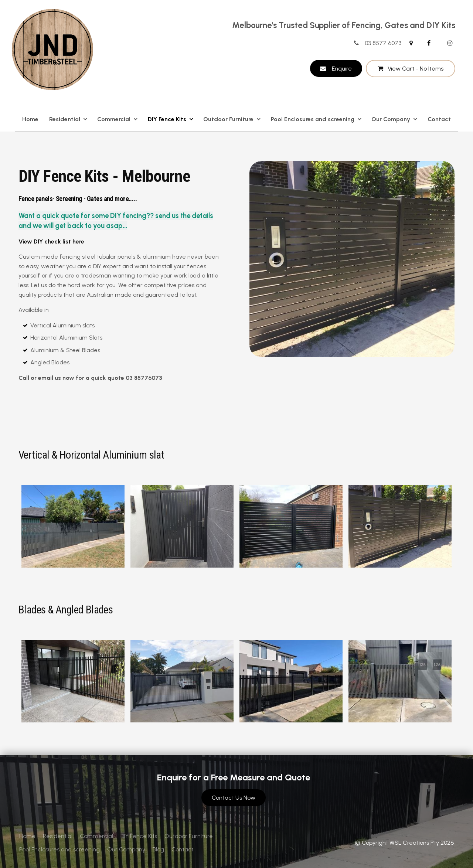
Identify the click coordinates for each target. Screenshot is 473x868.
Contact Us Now (234, 798)
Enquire (342, 69)
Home (30, 119)
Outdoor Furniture (228, 119)
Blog (158, 849)
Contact (439, 119)
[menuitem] (27, 836)
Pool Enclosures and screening (313, 119)
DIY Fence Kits (167, 119)
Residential (65, 119)
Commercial (114, 119)
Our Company (391, 119)
